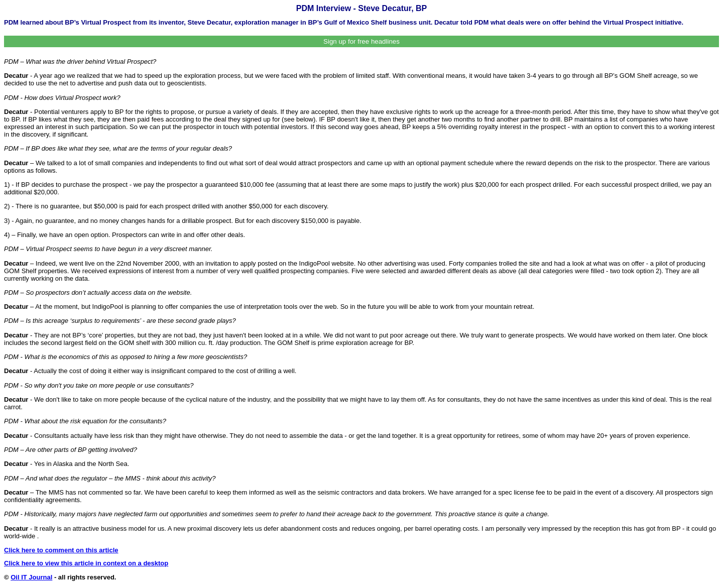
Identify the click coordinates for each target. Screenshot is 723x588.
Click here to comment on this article (61, 550)
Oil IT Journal (31, 577)
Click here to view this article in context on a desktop (86, 563)
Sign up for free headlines (361, 41)
